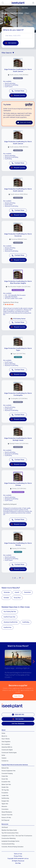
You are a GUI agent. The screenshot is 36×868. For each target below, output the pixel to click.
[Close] (31, 423)
